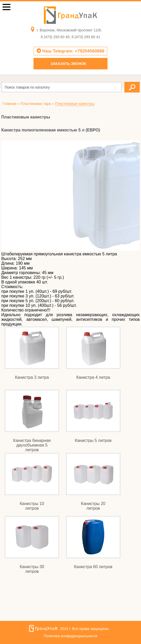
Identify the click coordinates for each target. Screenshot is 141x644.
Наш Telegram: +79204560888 (70, 51)
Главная (9, 104)
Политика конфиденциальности (70, 636)
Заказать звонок (68, 64)
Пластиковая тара (36, 104)
